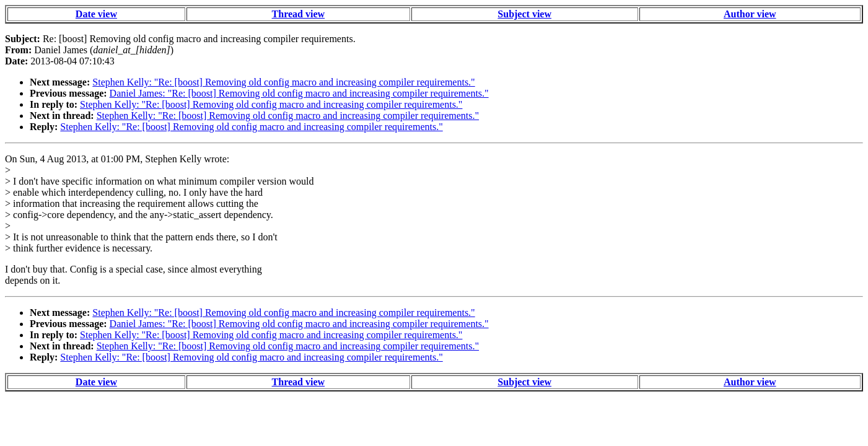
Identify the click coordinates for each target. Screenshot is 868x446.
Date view (96, 14)
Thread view (298, 14)
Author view (750, 14)
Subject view (524, 14)
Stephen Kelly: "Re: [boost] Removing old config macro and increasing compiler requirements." (283, 82)
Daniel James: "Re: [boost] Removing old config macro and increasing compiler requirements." (299, 93)
